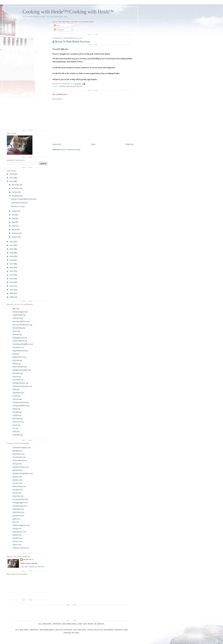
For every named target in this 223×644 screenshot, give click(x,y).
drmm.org (16, 331)
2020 (12, 253)
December (16, 185)
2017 (12, 264)
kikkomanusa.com (19, 486)
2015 (12, 271)
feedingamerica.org (20, 338)
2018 (12, 260)
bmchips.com (17, 451)
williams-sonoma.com (21, 548)
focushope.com (18, 347)
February (16, 233)
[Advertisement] (93, 121)
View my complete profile (32, 567)
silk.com (16, 522)
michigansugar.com (20, 506)
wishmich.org (18, 435)
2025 (12, 178)
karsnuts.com (17, 483)
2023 (12, 242)
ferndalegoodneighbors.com (23, 344)
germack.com (17, 470)
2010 (12, 290)
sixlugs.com (17, 528)
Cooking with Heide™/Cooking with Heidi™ (68, 12)
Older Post (129, 144)
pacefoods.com (18, 515)
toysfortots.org (18, 422)
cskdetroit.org (18, 318)
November (16, 188)
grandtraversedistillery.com (23, 473)
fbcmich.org (17, 334)
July (14, 215)
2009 (12, 293)
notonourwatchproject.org (22, 386)
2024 (12, 181)
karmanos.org (18, 373)
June (14, 218)
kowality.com (17, 490)
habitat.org (16, 363)
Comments (59, 30)
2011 (12, 286)
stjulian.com (17, 535)
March (15, 229)
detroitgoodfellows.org (21, 321)
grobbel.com (17, 477)
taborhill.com (17, 538)
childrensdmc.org (19, 315)
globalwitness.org (19, 357)
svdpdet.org (17, 415)
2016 (12, 267)
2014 (12, 275)
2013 (12, 279)
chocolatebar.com (19, 457)
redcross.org (17, 399)
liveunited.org (18, 380)
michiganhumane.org (20, 383)
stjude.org (16, 409)
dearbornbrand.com (20, 460)
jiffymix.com (17, 480)
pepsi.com (16, 519)
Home (93, 144)
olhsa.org (16, 389)
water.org (16, 431)
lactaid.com (17, 493)
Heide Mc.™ (29, 560)
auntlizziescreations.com (22, 447)
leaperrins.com (18, 496)
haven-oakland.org (19, 367)
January (15, 237)
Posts (57, 25)
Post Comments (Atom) (71, 149)
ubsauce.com (17, 541)
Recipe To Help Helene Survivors (73, 42)
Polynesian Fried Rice (20, 203)
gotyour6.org (17, 360)
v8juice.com (17, 545)
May (14, 222)
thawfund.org (17, 418)
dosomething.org (19, 328)
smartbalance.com (19, 532)
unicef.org (16, 425)
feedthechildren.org (20, 341)
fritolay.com (17, 464)
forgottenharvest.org (20, 351)
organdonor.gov (18, 393)
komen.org (16, 376)
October (15, 192)
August (15, 211)
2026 (12, 174)
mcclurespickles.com (20, 499)
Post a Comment (57, 99)
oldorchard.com (18, 512)
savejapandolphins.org (21, 405)
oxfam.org (16, 396)
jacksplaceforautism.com (22, 370)
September (16, 196)
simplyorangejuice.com (21, 525)
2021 (12, 249)
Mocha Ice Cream (18, 206)
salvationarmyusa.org (20, 402)
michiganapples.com (20, 502)
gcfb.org (16, 354)
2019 (12, 256)
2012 (12, 282)
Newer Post (57, 144)
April (14, 226)
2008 (12, 297)
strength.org (17, 412)
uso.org (15, 428)
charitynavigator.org (20, 312)
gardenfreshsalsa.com (20, 467)
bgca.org (16, 308)
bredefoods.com (18, 454)
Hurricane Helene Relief (71, 86)
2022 (12, 245)
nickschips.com (18, 509)
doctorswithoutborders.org (22, 325)
